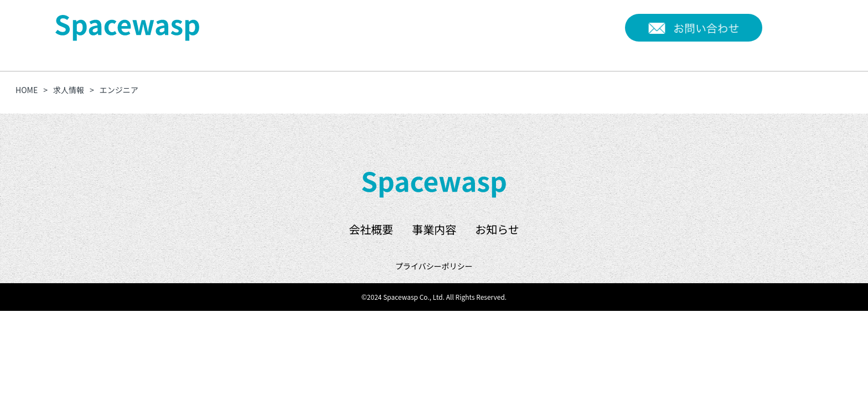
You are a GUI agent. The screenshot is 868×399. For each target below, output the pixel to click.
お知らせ (597, 27)
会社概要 (505, 27)
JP (775, 26)
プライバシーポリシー (434, 266)
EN (799, 26)
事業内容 (551, 27)
